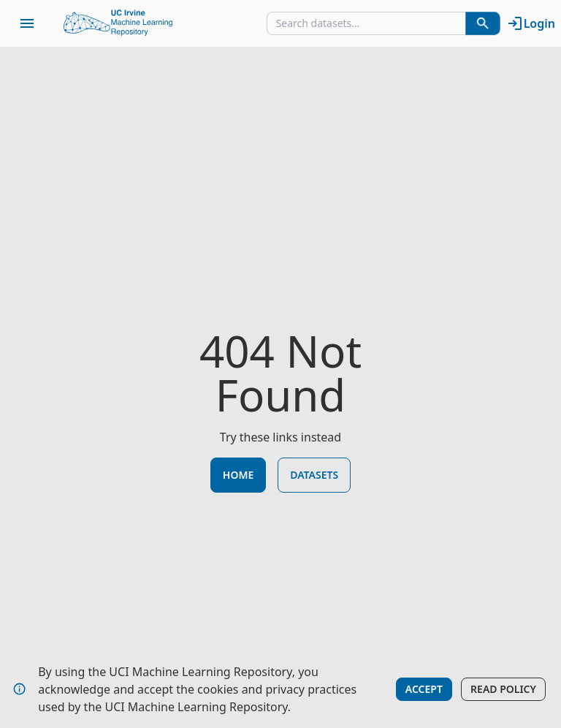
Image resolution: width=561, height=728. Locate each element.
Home (238, 475)
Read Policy (503, 689)
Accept (424, 689)
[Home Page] (118, 23)
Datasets (314, 475)
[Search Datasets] (483, 23)
